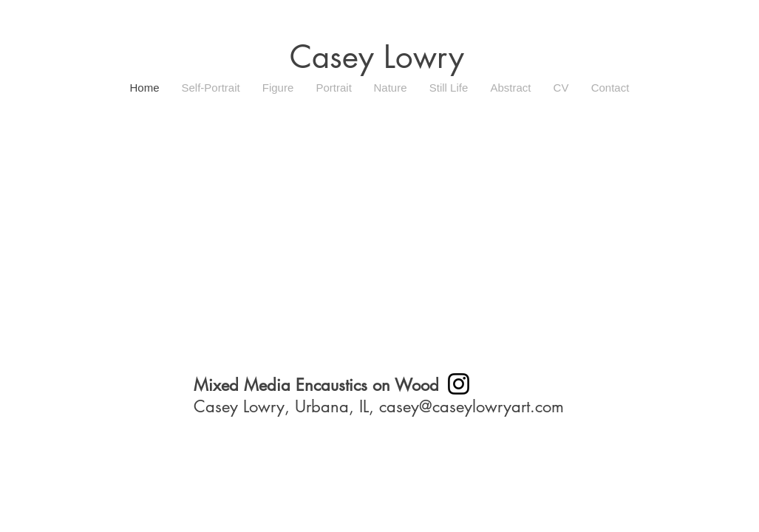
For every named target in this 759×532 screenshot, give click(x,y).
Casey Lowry (377, 57)
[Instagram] (459, 384)
